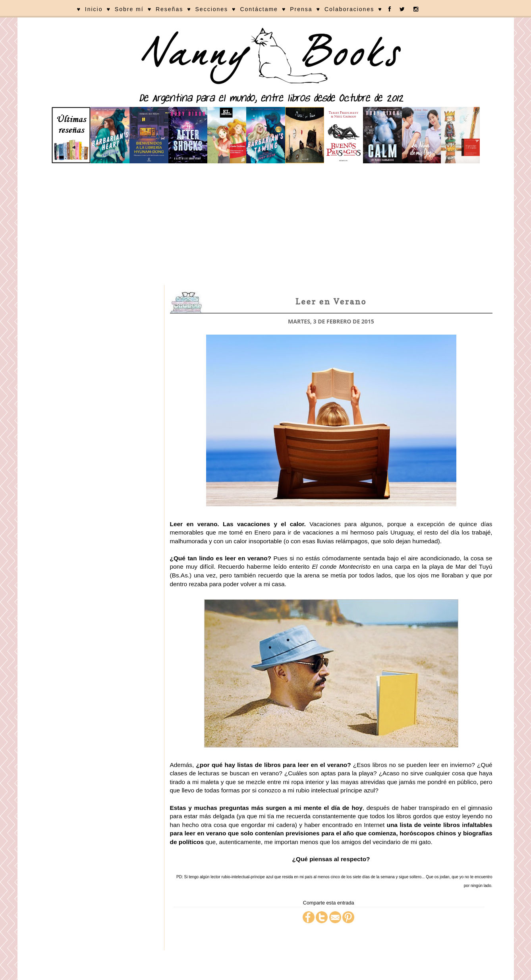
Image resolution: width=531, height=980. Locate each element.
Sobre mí (129, 9)
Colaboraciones (349, 9)
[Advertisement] (266, 225)
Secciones (212, 9)
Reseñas (169, 9)
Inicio (94, 9)
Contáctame (259, 9)
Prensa (301, 9)
